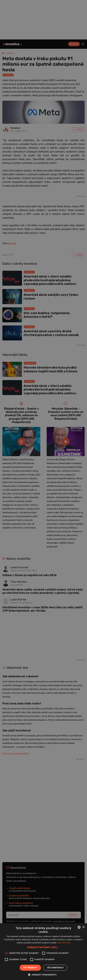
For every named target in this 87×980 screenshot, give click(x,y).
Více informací (64, 943)
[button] (43, 947)
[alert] (43, 490)
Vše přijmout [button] (30, 968)
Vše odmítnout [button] (55, 968)
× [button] (83, 927)
